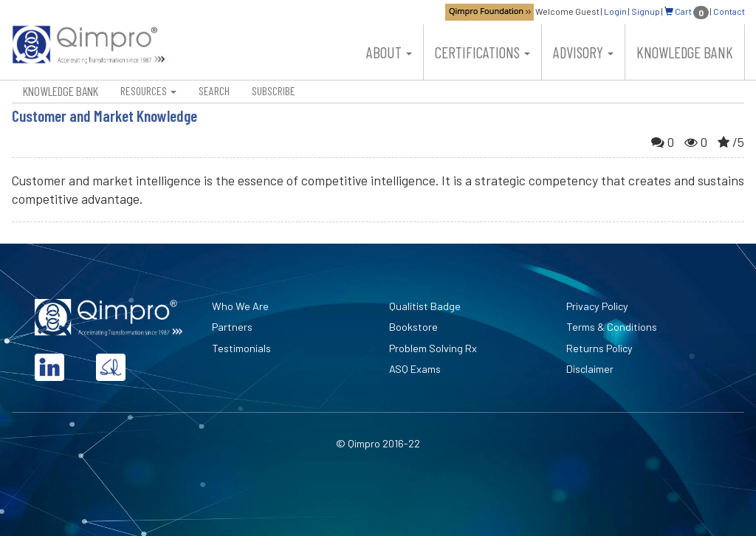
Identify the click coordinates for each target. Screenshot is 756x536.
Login (615, 11)
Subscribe (274, 90)
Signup (646, 11)
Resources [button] (148, 90)
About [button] (389, 52)
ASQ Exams (415, 369)
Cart (687, 11)
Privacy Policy (597, 306)
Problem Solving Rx (433, 348)
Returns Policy (599, 348)
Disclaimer (590, 369)
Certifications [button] (482, 52)
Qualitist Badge (425, 306)
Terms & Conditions (612, 327)
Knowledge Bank (685, 52)
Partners (232, 327)
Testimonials (241, 348)
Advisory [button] (583, 52)
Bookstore (413, 327)
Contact (729, 11)
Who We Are (240, 306)
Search (214, 90)
